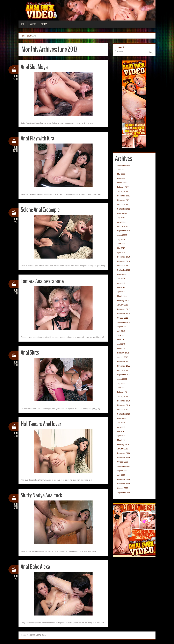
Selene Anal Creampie (40, 210)
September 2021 (124, 209)
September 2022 (124, 165)
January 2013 (123, 305)
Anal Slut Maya (34, 67)
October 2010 (123, 410)
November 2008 (124, 484)
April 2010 (121, 436)
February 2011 (123, 392)
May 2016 (121, 248)
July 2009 (121, 475)
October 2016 (123, 226)
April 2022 (121, 178)
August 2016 (122, 235)
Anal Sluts (30, 353)
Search (121, 47)
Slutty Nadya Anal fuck (41, 495)
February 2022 (123, 187)
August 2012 (122, 327)
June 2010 (121, 427)
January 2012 (123, 357)
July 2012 (121, 331)
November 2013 (124, 261)
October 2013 (123, 266)
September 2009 (124, 466)
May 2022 (121, 174)
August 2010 (122, 418)
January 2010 (123, 449)
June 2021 (121, 222)
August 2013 (122, 274)
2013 (29, 36)
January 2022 (123, 191)
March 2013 (122, 296)
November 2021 (124, 200)
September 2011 (124, 375)
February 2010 (123, 445)
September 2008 (124, 492)
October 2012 (123, 318)
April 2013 (121, 292)
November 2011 (124, 366)
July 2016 (121, 239)
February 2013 (123, 301)
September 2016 (124, 231)
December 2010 (124, 401)
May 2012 (121, 340)
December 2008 (124, 479)
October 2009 (123, 462)
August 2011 (122, 379)
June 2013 (121, 283)
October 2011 (123, 370)
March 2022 (122, 183)
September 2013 (124, 270)
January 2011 (123, 397)
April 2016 (121, 253)
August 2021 (122, 213)
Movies (33, 24)
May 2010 (121, 431)
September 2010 (124, 414)
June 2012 (121, 335)
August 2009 (122, 471)
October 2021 (123, 205)
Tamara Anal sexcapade (42, 281)
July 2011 (121, 383)
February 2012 (123, 353)
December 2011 (124, 362)
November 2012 (124, 314)
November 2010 (124, 405)
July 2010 (121, 423)
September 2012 (124, 322)
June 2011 (121, 388)
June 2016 (121, 244)
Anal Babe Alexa (35, 567)
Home (23, 24)
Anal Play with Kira (37, 138)
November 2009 (124, 458)
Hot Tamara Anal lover (41, 424)
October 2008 (123, 488)
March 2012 (122, 349)
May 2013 (121, 287)
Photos (44, 24)
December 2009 (124, 453)
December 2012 (124, 309)
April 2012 (121, 344)
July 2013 (121, 279)
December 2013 (124, 257)
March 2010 (122, 440)
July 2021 (121, 218)
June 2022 (121, 170)
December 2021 (124, 196)
